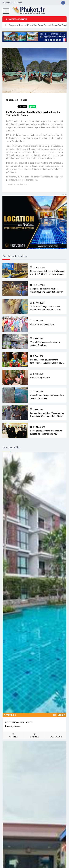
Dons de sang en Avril (47, 376)
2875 (24, 100)
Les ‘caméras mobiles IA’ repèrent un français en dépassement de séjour (47, 413)
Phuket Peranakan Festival (47, 323)
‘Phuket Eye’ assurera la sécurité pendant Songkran (47, 342)
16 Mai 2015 (12, 100)
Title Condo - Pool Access (19, 722)
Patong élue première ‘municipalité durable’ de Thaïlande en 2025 (47, 431)
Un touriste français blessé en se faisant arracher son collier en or (47, 306)
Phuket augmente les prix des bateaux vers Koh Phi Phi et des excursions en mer (47, 271)
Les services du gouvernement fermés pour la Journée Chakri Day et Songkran (47, 360)
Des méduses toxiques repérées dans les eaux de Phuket (47, 395)
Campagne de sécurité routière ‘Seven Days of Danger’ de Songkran (47, 289)
